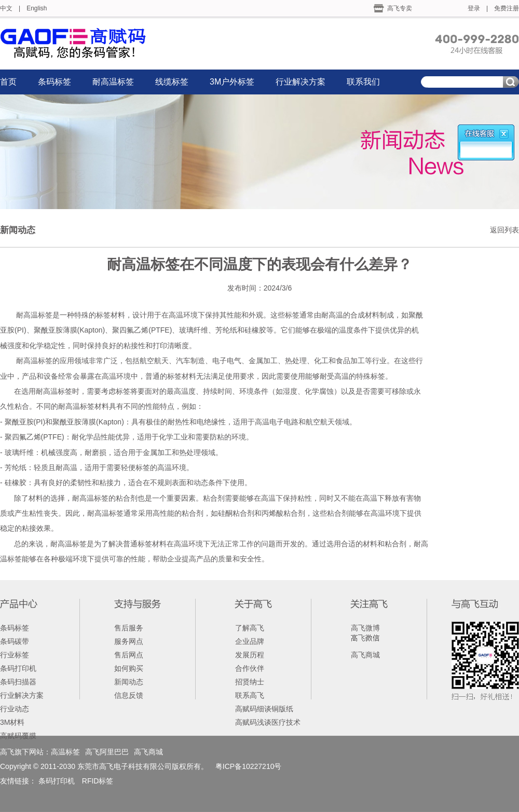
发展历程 (250, 655)
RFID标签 (98, 781)
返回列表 (504, 230)
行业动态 (15, 709)
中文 (6, 8)
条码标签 (54, 82)
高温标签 (65, 752)
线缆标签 (172, 82)
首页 (8, 82)
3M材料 (12, 722)
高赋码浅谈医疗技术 (268, 722)
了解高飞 (250, 628)
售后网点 (129, 655)
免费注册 (507, 8)
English (37, 8)
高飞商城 (365, 655)
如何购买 (129, 668)
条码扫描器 (18, 682)
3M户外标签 (232, 82)
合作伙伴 (250, 668)
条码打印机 (18, 668)
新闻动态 (129, 682)
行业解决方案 (301, 82)
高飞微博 (365, 628)
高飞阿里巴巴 (107, 752)
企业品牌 (250, 641)
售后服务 (129, 628)
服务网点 (129, 641)
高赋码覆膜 (18, 736)
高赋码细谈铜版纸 (264, 709)
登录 (474, 8)
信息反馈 (129, 695)
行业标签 (15, 655)
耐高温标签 (113, 82)
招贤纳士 (250, 682)
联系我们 (363, 82)
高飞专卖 (400, 8)
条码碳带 (15, 641)
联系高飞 (250, 695)
